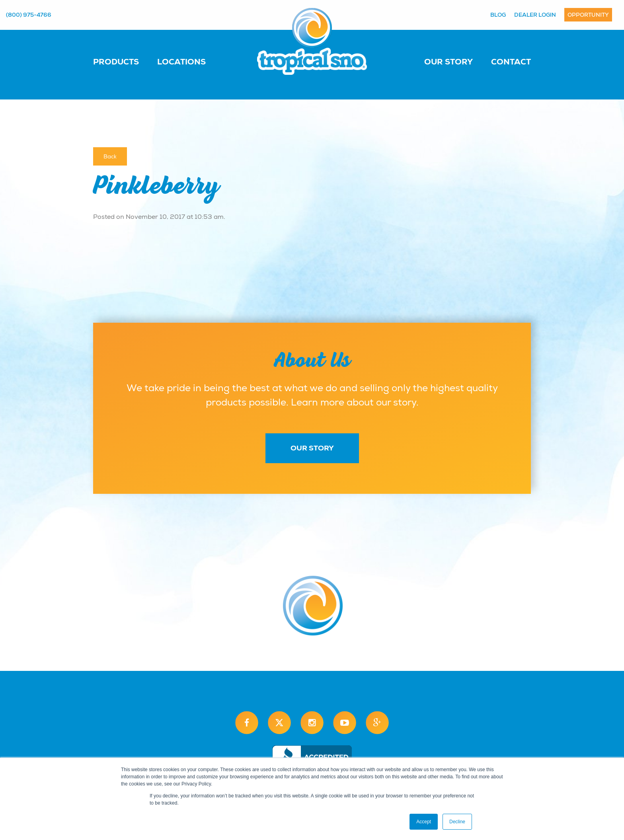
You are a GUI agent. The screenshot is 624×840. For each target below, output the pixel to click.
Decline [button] (457, 822)
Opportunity (588, 15)
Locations (181, 62)
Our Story (448, 62)
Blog (498, 15)
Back (110, 156)
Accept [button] (424, 822)
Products (116, 62)
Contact (511, 62)
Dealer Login (535, 15)
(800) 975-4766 (29, 15)
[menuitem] (124, 61)
